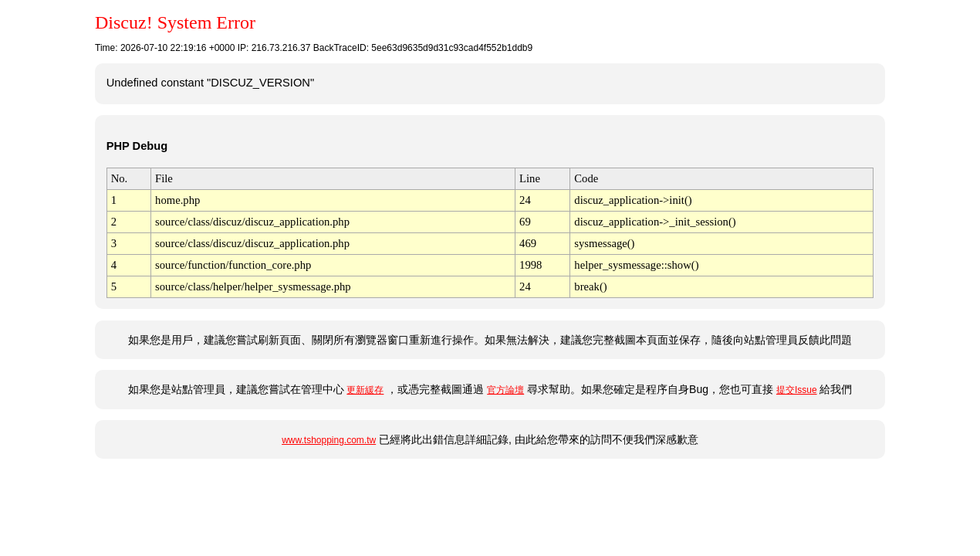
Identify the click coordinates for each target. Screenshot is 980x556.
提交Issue (797, 390)
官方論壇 (505, 390)
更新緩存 (365, 390)
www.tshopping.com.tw (329, 440)
